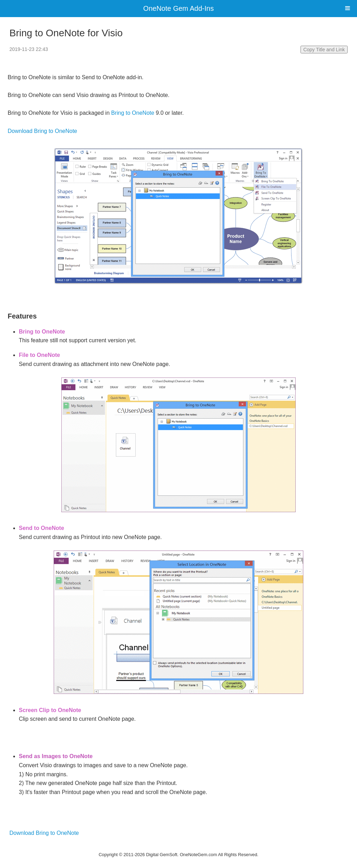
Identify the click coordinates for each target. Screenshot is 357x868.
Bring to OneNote (133, 113)
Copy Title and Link (324, 50)
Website (178, 845)
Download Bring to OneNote (42, 131)
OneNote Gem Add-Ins (178, 8)
